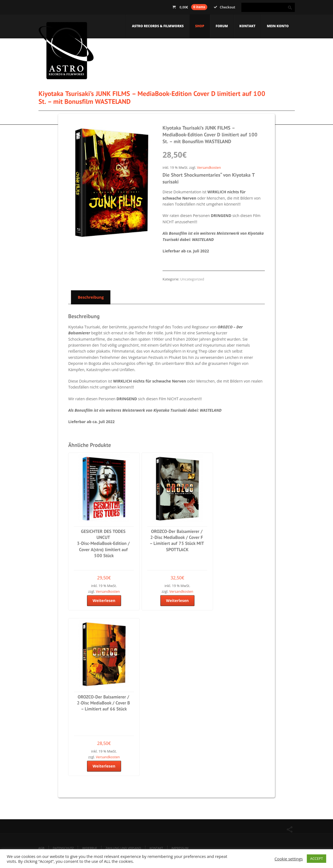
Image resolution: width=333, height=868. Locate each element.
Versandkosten (209, 168)
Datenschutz (63, 848)
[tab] (89, 297)
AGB (41, 848)
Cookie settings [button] (289, 859)
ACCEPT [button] (316, 858)
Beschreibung (91, 297)
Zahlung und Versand (123, 848)
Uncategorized (192, 279)
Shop (199, 26)
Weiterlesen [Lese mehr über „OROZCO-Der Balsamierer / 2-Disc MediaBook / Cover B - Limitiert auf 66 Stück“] (104, 766)
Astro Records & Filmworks (158, 26)
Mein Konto (278, 26)
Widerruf (90, 848)
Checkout (225, 7)
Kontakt (247, 26)
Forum (222, 26)
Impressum (180, 848)
